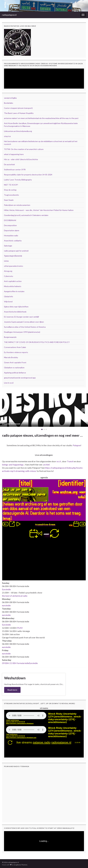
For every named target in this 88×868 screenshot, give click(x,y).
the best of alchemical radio (15, 596)
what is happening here (14, 154)
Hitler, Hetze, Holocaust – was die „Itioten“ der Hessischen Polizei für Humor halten (39, 210)
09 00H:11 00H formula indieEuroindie (20, 663)
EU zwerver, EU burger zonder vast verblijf (21, 317)
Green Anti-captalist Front (15, 362)
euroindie (6, 605)
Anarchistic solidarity (13, 241)
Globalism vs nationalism (14, 368)
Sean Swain (9, 200)
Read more (12, 690)
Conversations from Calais (15, 347)
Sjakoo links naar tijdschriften (16, 307)
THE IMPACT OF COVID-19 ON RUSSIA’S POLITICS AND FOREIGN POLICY (37, 342)
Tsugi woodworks (11, 195)
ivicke (6, 261)
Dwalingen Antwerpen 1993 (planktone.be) (22, 332)
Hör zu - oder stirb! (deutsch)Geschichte (21, 159)
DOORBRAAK (10, 220)
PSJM (20, 628)
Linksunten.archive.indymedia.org (18, 131)
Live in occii (9, 383)
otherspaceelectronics (14, 266)
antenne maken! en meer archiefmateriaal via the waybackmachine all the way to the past (41, 118)
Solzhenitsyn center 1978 (15, 169)
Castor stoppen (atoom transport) (18, 108)
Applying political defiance (15, 373)
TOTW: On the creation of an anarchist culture (24, 149)
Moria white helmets (13, 286)
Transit (70, 461)
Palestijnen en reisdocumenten (17, 205)
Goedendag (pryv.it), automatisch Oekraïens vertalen (26, 215)
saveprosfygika (10, 98)
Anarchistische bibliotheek (15, 312)
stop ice (7, 136)
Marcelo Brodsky (11, 357)
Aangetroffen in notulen (14, 291)
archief (46, 465)
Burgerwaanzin (10, 337)
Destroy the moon (11, 424)
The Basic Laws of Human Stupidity (19, 113)
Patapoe (77, 445)
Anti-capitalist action (13, 281)
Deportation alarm (12, 230)
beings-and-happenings (13, 465)
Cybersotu (9, 276)
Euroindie (6, 589)
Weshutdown (15, 678)
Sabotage (8, 246)
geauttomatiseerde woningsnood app (20, 378)
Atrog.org (8, 271)
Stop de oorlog (10, 190)
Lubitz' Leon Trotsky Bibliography (18, 180)
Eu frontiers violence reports (16, 352)
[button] (5, 410)
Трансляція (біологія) (13, 256)
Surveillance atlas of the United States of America (25, 327)
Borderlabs (9, 103)
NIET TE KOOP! (11, 185)
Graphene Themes (21, 865)
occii (59, 461)
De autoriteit (9, 164)
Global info (9, 296)
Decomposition (10, 225)
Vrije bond (8, 302)
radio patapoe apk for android (16, 251)
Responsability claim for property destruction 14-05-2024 (28, 175)
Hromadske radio (11, 236)
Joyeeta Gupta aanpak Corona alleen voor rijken (24, 322)
